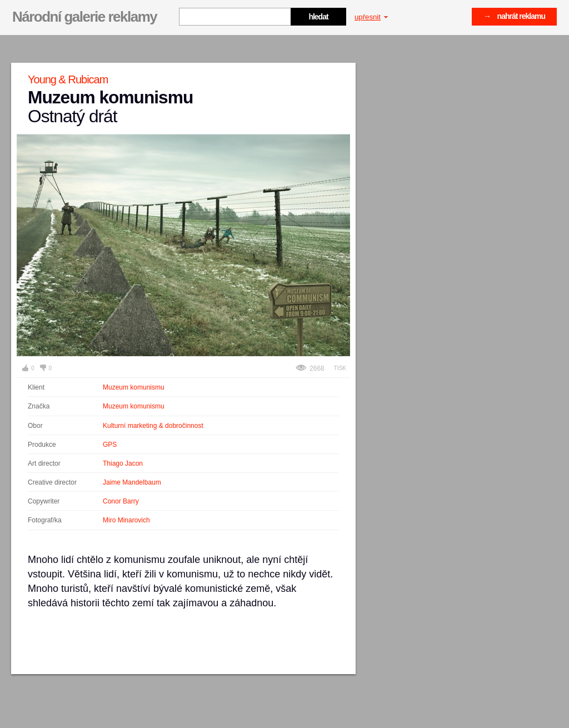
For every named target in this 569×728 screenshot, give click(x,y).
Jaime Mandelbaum (132, 482)
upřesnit (371, 17)
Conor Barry (121, 501)
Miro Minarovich (126, 520)
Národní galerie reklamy (84, 17)
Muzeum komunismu (134, 387)
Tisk (340, 368)
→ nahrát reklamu (514, 16)
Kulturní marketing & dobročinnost (153, 426)
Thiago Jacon (123, 463)
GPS (110, 445)
